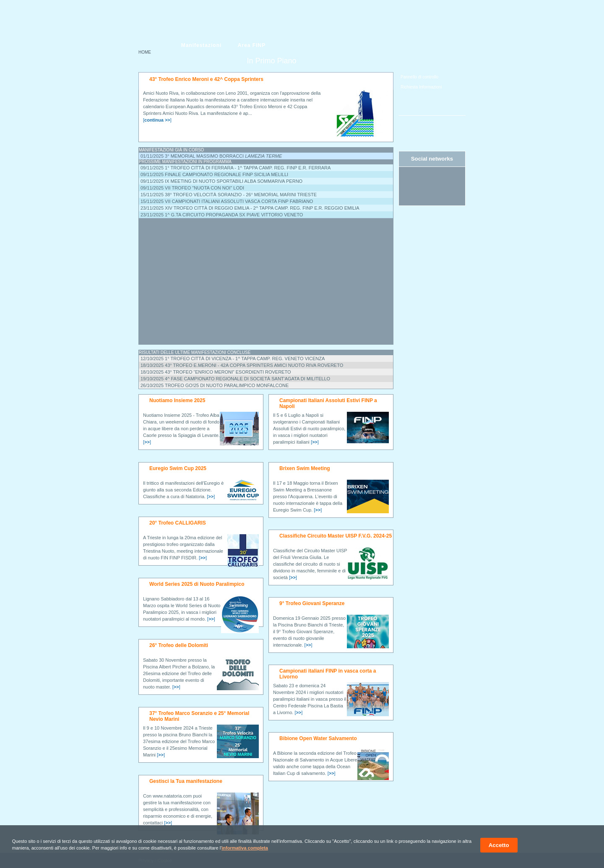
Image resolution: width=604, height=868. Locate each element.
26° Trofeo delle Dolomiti (179, 645)
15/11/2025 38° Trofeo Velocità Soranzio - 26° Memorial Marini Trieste (229, 195)
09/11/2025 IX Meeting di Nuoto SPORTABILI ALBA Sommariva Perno (221, 181)
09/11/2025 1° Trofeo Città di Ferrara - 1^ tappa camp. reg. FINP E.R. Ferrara (236, 168)
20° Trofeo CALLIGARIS (178, 523)
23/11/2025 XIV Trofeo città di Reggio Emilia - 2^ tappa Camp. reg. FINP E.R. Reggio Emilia (250, 208)
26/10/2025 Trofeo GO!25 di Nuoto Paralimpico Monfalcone (215, 385)
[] (157, 120)
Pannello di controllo (419, 77)
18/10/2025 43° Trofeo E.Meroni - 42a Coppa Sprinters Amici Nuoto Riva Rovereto (242, 365)
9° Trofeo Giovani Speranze (312, 603)
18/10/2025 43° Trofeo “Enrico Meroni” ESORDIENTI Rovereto (216, 372)
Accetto (499, 845)
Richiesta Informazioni (421, 87)
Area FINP (252, 45)
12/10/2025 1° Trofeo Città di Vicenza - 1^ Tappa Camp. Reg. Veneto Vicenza (233, 359)
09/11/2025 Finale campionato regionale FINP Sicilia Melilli (214, 174)
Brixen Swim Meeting (305, 468)
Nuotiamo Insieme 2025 (177, 400)
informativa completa (245, 848)
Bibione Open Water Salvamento (318, 738)
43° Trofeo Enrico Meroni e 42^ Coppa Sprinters (206, 79)
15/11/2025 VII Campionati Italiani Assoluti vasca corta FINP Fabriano (227, 201)
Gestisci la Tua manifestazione (186, 781)
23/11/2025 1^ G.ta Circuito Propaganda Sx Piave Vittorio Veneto (222, 215)
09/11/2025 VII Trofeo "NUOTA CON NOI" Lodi (192, 188)
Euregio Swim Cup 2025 (178, 468)
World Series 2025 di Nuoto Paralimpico (197, 584)
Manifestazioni (202, 45)
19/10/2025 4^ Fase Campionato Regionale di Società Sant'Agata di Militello (235, 379)
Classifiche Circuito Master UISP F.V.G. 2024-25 (336, 536)
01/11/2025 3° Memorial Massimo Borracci (211, 156)
